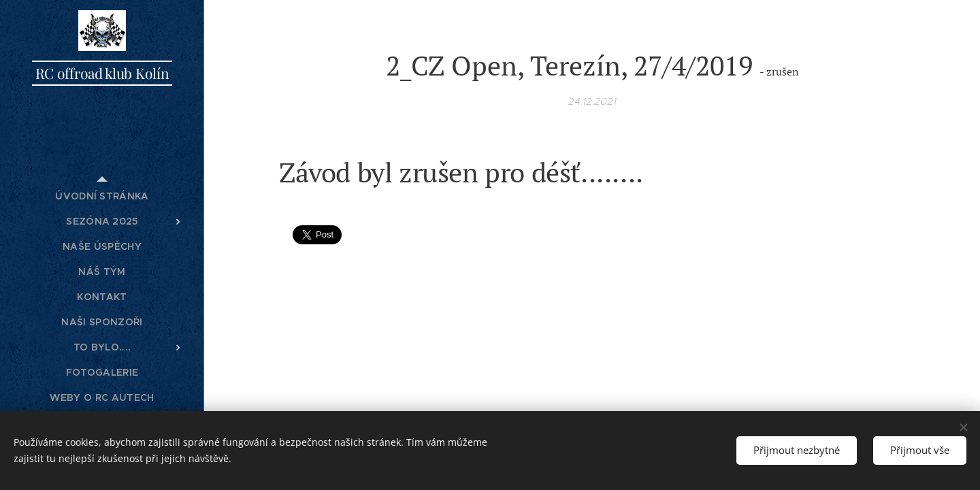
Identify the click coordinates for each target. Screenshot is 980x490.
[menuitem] (102, 196)
